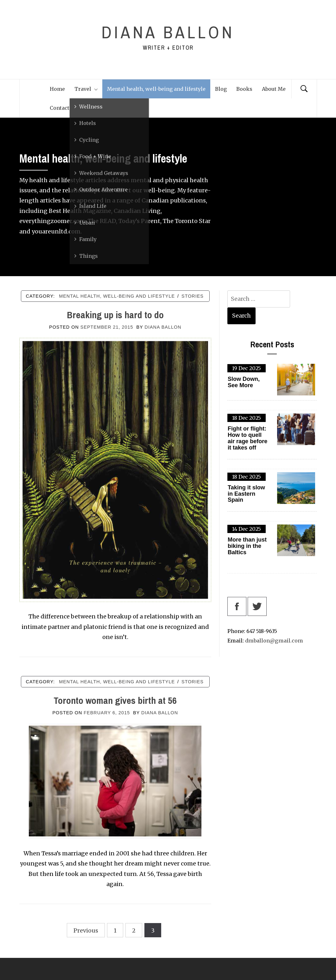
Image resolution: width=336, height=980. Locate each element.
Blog (221, 89)
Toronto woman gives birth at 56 (115, 700)
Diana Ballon (168, 32)
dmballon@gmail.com (274, 641)
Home (57, 89)
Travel (86, 89)
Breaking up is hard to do (115, 315)
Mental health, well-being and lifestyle (156, 89)
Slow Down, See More (244, 382)
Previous (86, 930)
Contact (60, 108)
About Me (274, 89)
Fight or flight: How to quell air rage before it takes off (247, 438)
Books (244, 89)
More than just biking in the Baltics (247, 546)
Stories (193, 296)
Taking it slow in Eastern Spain (246, 494)
